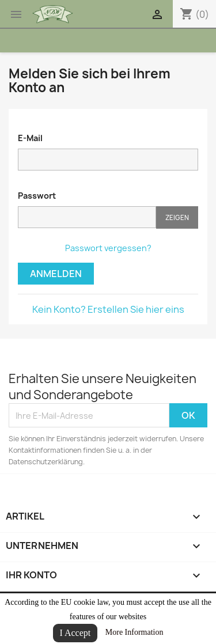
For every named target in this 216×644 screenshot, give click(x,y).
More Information (134, 632)
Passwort (37, 196)
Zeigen (177, 217)
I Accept (75, 633)
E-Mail (30, 138)
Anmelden (56, 274)
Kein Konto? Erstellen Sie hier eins (108, 309)
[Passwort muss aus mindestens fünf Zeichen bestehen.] (87, 217)
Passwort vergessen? (108, 248)
